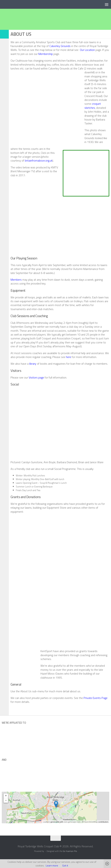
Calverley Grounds (60, 46)
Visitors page (36, 377)
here (69, 357)
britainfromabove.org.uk (39, 160)
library (33, 364)
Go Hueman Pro (70, 851)
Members (16, 280)
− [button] (6, 800)
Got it (65, 865)
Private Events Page (96, 698)
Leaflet (46, 822)
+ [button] (6, 796)
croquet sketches (93, 106)
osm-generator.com (72, 822)
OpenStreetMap (91, 822)
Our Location (87, 50)
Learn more (52, 865)
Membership (46, 54)
